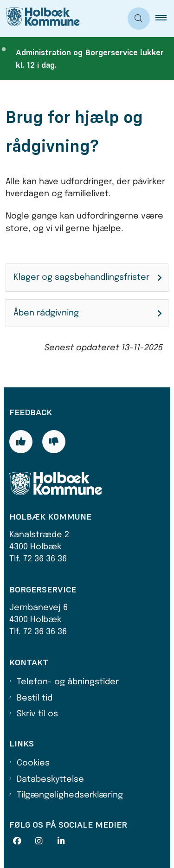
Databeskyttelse (50, 779)
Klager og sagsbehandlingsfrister (81, 277)
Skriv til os (37, 714)
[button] (165, 19)
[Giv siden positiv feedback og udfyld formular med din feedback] (21, 442)
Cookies (33, 763)
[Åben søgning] (139, 19)
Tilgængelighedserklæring (70, 795)
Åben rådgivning (46, 313)
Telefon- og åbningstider (68, 682)
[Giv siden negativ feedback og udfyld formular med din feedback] (54, 442)
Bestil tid (35, 698)
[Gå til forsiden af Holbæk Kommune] (40, 19)
